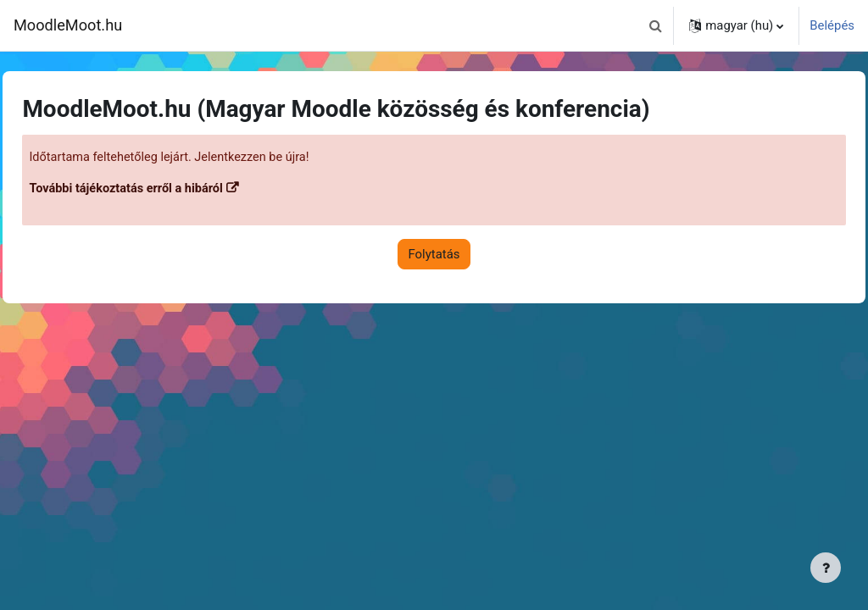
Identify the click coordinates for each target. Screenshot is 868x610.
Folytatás (434, 255)
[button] (655, 25)
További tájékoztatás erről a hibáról (167, 190)
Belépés (832, 25)
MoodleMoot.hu (68, 25)
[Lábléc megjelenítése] (826, 568)
